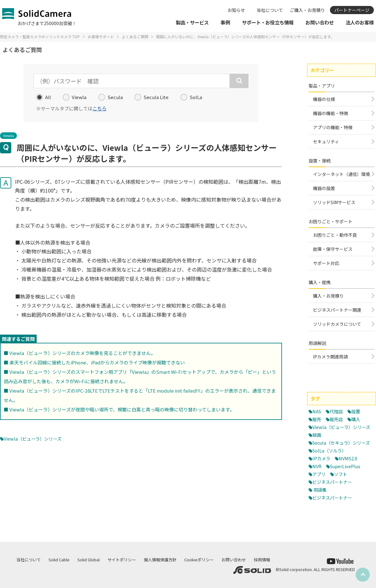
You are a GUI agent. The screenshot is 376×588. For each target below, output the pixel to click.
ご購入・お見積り (307, 10)
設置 (358, 411)
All (44, 97)
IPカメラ (322, 473)
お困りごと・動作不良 (335, 235)
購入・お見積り (328, 296)
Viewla (75, 97)
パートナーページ (352, 10)
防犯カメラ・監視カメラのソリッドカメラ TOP (40, 37)
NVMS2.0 (350, 473)
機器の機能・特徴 (331, 113)
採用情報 (262, 560)
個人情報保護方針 (160, 560)
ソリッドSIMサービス (334, 202)
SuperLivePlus (347, 481)
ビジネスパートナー (334, 497)
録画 (317, 442)
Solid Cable (59, 560)
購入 (358, 419)
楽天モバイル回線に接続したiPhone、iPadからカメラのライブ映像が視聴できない (97, 362)
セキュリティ (326, 141)
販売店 (337, 419)
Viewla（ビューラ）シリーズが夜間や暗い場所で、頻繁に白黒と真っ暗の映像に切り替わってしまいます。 (122, 409)
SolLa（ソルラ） (330, 466)
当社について (270, 10)
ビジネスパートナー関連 (337, 310)
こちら (99, 108)
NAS (317, 411)
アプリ (319, 489)
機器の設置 (324, 188)
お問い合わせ (234, 560)
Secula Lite (151, 97)
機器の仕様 (324, 99)
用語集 (320, 505)
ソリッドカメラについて (337, 324)
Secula (111, 97)
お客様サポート (101, 37)
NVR (317, 481)
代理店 (338, 411)
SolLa (191, 97)
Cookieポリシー (199, 560)
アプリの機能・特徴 (333, 127)
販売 (317, 419)
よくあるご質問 (135, 37)
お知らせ (236, 10)
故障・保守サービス (333, 249)
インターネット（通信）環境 (342, 174)
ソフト (342, 489)
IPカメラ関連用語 (330, 357)
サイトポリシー (122, 560)
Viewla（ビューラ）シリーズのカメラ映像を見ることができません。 (82, 353)
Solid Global (89, 560)
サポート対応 (326, 263)
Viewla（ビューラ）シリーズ (34, 439)
